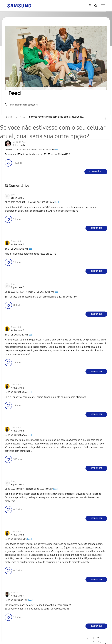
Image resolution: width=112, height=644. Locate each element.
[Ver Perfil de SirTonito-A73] (19, 142)
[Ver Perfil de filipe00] (15, 593)
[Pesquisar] (56, 105)
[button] (102, 143)
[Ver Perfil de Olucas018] (16, 241)
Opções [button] (101, 119)
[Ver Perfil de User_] (14, 195)
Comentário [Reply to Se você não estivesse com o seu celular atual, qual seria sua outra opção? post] (96, 172)
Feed (57, 150)
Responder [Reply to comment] (96, 228)
